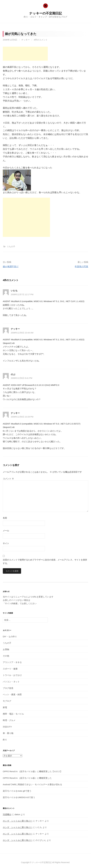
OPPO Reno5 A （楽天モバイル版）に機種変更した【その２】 (33, 771)
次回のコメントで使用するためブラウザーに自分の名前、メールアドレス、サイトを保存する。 (45, 562)
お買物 (6, 649)
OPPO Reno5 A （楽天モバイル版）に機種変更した (27, 778)
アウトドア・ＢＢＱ (12, 662)
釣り (5, 740)
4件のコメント (41, 40)
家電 (5, 707)
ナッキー (26, 40)
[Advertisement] (25, 54)
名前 (5, 518)
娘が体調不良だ (11, 267)
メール (6, 531)
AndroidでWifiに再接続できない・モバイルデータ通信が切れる (32, 784)
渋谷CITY (7, 727)
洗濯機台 (7, 814)
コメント (8, 479)
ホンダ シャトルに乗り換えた (18, 821)
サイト (6, 543)
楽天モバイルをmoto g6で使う (17, 791)
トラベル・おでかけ (12, 675)
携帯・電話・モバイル (13, 714)
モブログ (7, 701)
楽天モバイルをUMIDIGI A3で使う (19, 797)
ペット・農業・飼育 (12, 694)
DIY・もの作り (10, 637)
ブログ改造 (8, 688)
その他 (6, 656)
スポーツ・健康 (10, 669)
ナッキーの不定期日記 (46, 13)
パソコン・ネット (11, 682)
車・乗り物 (8, 733)
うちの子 (11, 246)
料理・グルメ (9, 720)
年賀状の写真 (81, 267)
